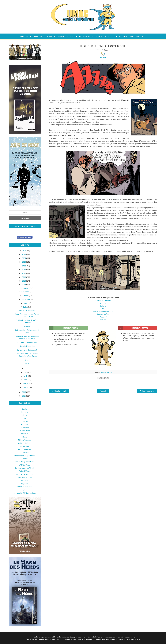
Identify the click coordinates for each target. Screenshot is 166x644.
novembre (26, 292)
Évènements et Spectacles (25, 456)
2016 (24, 392)
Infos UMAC (25, 446)
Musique (25, 434)
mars (26, 380)
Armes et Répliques (25, 487)
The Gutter (85, 36)
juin (26, 368)
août (26, 303)
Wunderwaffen (103, 314)
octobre (26, 296)
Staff (49, 36)
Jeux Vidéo (25, 428)
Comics (25, 409)
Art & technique (25, 443)
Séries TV (25, 425)
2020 (24, 273)
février (26, 384)
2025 (24, 254)
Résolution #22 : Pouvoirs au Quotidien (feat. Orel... (27, 355)
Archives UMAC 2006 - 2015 (133, 36)
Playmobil (25, 484)
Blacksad (103, 317)
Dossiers (37, 36)
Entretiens (25, 452)
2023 (24, 262)
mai (26, 372)
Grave (27, 360)
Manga (25, 415)
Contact (61, 36)
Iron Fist (103, 320)
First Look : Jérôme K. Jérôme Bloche (27, 321)
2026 (24, 251)
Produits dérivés (25, 449)
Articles (24, 36)
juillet (26, 307)
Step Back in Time (25, 477)
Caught (27, 326)
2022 (24, 266)
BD (102, 372)
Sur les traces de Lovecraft (27, 350)
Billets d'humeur (25, 440)
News (25, 437)
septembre (26, 299)
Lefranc (103, 306)
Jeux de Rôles (25, 431)
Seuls (27, 364)
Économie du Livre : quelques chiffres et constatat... (27, 337)
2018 (24, 281)
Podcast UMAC (25, 471)
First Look (108, 372)
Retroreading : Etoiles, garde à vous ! (27, 331)
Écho (25, 490)
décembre (26, 288)
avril (26, 376)
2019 (24, 277)
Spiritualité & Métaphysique (25, 493)
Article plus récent (59, 391)
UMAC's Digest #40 (27, 346)
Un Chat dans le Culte (25, 474)
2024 (24, 258)
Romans (25, 412)
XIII (103, 309)
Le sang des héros (105, 36)
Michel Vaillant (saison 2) (103, 311)
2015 (24, 396)
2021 (24, 270)
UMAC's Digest (25, 465)
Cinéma (25, 421)
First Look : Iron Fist (27, 310)
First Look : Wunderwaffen (27, 342)
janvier (26, 387)
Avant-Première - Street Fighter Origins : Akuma (27, 315)
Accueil (103, 391)
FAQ (72, 36)
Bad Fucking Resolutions (25, 462)
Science (25, 459)
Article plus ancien (147, 391)
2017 (24, 285)
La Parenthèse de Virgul (25, 468)
